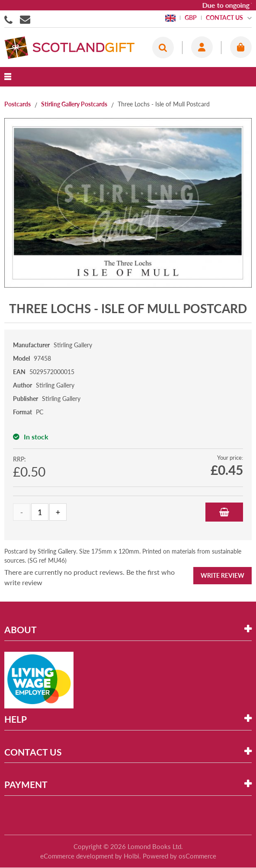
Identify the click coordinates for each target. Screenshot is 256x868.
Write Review (222, 575)
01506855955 (10, 19)
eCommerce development (77, 856)
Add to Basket (224, 512)
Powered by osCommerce (179, 856)
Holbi (131, 856)
